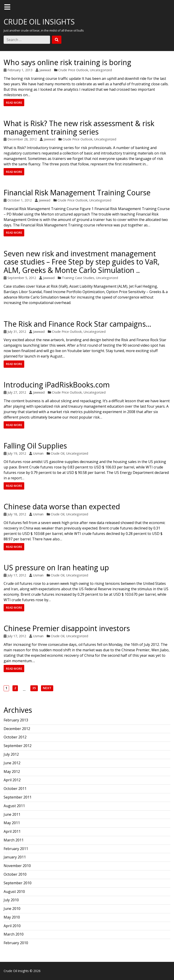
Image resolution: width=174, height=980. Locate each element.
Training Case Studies (78, 278)
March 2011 (14, 840)
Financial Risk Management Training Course (77, 192)
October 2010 (15, 874)
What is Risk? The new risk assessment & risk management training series (79, 127)
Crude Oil (58, 453)
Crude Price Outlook (73, 70)
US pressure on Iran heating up (56, 567)
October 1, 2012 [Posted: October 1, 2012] (20, 200)
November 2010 (17, 866)
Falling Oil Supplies (35, 446)
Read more (14, 103)
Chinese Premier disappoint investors (67, 628)
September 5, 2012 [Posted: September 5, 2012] (22, 278)
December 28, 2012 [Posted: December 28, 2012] (22, 139)
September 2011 (18, 797)
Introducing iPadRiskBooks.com (57, 385)
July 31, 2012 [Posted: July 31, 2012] (17, 332)
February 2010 (16, 943)
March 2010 (14, 934)
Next (47, 688)
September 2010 (18, 883)
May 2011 (12, 823)
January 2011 (15, 857)
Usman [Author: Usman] (38, 453)
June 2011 (12, 814)
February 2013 (16, 720)
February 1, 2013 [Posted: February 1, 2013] (20, 70)
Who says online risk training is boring (67, 62)
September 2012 (18, 746)
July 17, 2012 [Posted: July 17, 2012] (17, 575)
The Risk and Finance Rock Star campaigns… (77, 324)
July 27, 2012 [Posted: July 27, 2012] (17, 392)
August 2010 (14, 892)
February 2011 (16, 849)
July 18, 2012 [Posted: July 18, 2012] (17, 514)
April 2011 (12, 831)
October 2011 (15, 789)
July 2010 (11, 900)
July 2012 (11, 754)
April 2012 (12, 780)
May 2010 (12, 917)
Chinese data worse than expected (62, 506)
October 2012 (15, 737)
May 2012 (12, 772)
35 (34, 688)
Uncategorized (101, 70)
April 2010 (12, 926)
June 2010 (12, 909)
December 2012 (17, 729)
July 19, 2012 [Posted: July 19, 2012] (17, 453)
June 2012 (12, 763)
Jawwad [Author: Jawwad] (45, 70)
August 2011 (14, 806)
